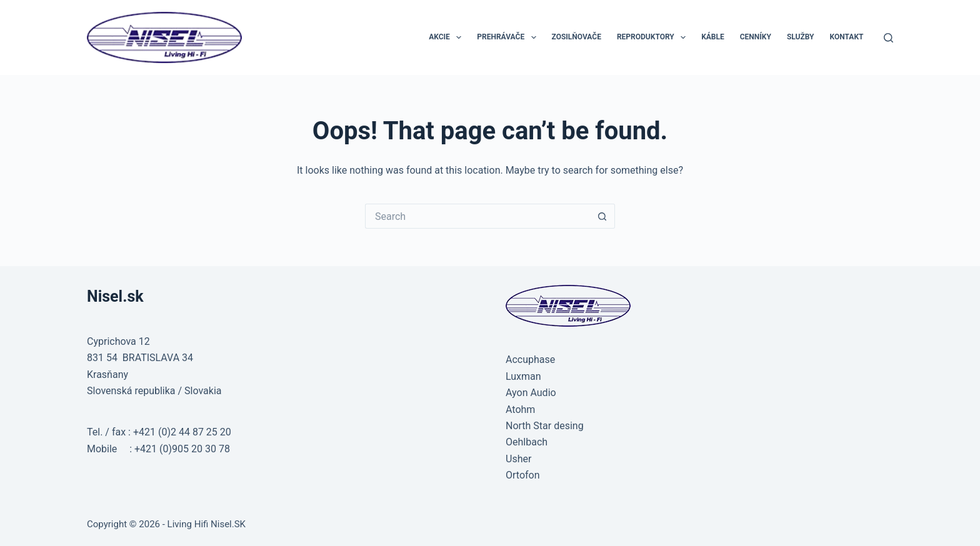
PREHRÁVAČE (509, 37)
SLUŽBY (801, 37)
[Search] (888, 38)
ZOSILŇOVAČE (577, 37)
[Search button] (602, 216)
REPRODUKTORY (654, 37)
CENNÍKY (756, 37)
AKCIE (447, 37)
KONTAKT (847, 37)
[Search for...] (477, 216)
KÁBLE (713, 37)
